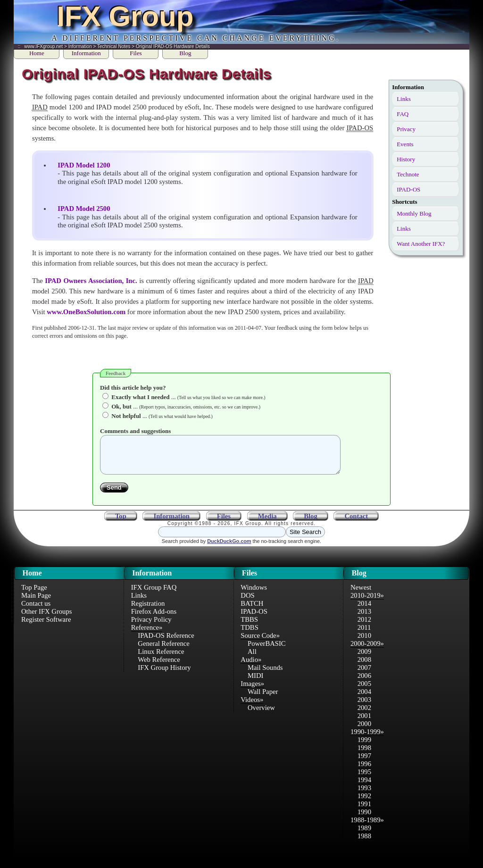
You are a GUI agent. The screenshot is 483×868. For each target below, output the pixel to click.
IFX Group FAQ (154, 594)
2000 (364, 731)
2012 (364, 626)
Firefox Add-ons (154, 618)
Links (404, 99)
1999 (364, 747)
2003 (364, 707)
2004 (364, 699)
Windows (254, 594)
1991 (364, 811)
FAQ (403, 114)
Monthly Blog (414, 213)
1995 (364, 779)
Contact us (36, 610)
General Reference (163, 651)
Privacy (406, 129)
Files (136, 53)
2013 (364, 618)
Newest (361, 594)
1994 (364, 787)
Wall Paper (263, 699)
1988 (364, 843)
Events (405, 144)
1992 (364, 803)
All (252, 659)
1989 (364, 835)
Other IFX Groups (46, 618)
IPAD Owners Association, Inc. (91, 281)
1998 (364, 755)
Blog (185, 53)
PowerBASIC (267, 651)
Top (121, 523)
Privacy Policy (151, 626)
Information (80, 46)
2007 (364, 675)
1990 (364, 819)
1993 (364, 795)
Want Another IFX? (421, 244)
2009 (364, 659)
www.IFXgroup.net (44, 46)
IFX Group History (164, 675)
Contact (356, 523)
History (406, 159)
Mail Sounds (265, 675)
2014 (364, 610)
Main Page (36, 602)
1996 (364, 771)
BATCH (252, 610)
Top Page (34, 594)
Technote (408, 174)
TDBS (249, 634)
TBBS (249, 626)
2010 (364, 643)
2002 (364, 715)
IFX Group (125, 16)
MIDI (255, 683)
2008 (364, 667)
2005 (364, 691)
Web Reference (159, 667)
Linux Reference (161, 659)
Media (267, 523)
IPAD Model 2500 (84, 209)
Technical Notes (114, 46)
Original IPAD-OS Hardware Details (173, 46)
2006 (364, 683)
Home (37, 53)
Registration (148, 610)
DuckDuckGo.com (229, 548)
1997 (364, 763)
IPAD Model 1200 (84, 165)
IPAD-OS (408, 189)
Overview (261, 715)
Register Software (46, 626)
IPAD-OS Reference (166, 643)
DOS (247, 602)
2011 (364, 634)
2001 (364, 723)
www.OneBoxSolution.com (86, 312)
